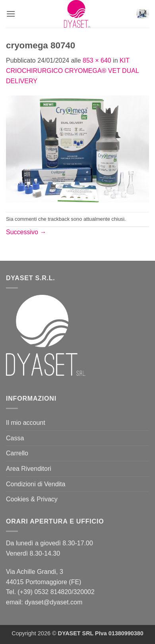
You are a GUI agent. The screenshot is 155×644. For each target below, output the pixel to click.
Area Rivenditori (29, 469)
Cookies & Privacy (32, 499)
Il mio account (26, 423)
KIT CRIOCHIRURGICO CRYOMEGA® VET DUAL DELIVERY (72, 71)
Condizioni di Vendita (36, 484)
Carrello (17, 453)
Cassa (15, 438)
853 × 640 (97, 60)
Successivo (26, 232)
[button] (11, 14)
